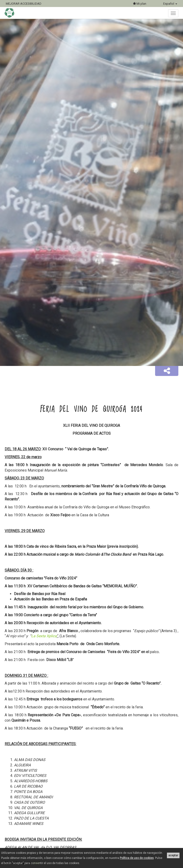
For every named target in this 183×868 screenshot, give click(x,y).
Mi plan (140, 4)
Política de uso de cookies (137, 858)
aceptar (173, 855)
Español (170, 4)
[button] (167, 371)
